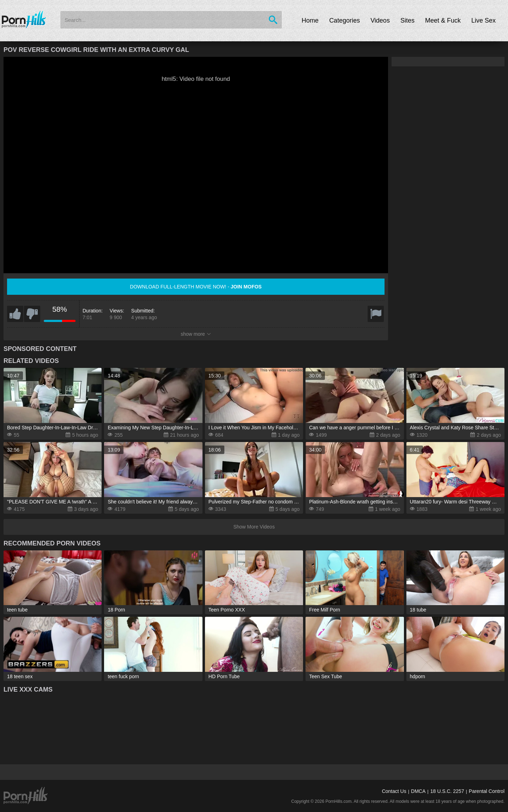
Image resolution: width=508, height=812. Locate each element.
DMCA (418, 791)
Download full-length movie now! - (196, 287)
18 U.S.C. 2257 (447, 791)
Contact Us (394, 791)
